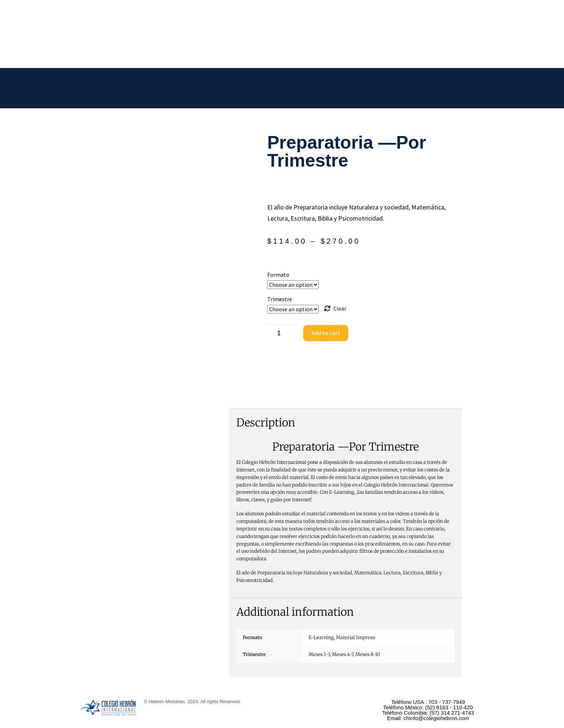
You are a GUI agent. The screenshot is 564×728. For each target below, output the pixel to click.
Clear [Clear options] (340, 308)
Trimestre (280, 299)
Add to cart (323, 333)
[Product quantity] (279, 333)
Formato (278, 275)
